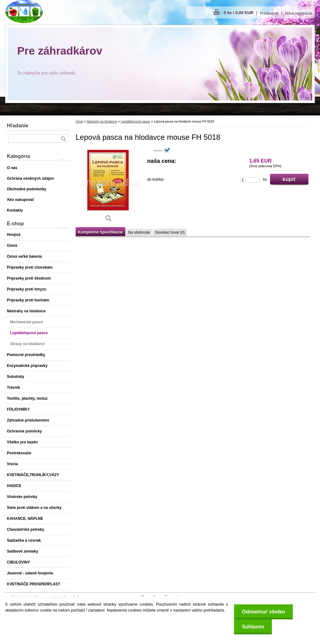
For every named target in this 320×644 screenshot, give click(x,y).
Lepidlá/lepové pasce (135, 122)
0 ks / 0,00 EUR (239, 13)
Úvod (79, 122)
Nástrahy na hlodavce (102, 122)
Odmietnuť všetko (263, 612)
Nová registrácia (299, 13)
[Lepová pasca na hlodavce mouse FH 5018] (108, 187)
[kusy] (250, 180)
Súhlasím (253, 627)
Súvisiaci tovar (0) (170, 232)
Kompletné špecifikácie (100, 232)
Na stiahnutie (139, 232)
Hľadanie (17, 126)
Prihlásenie (269, 13)
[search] (63, 139)
